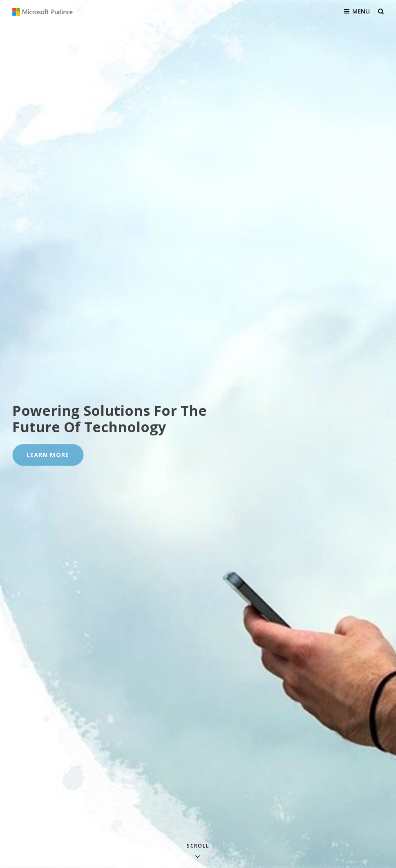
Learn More (55, 458)
